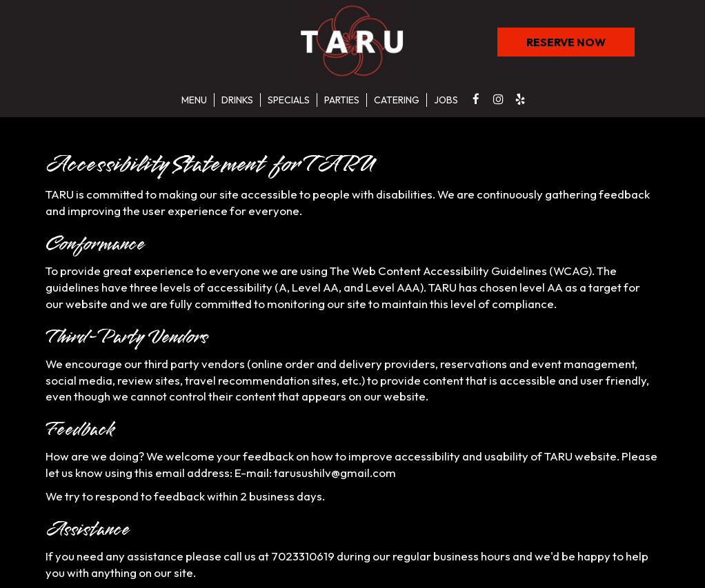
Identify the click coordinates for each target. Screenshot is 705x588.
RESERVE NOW (552, 45)
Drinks (237, 100)
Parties (342, 100)
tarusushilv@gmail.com (335, 473)
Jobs (446, 100)
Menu (194, 100)
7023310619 (303, 556)
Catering (397, 100)
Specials (289, 100)
